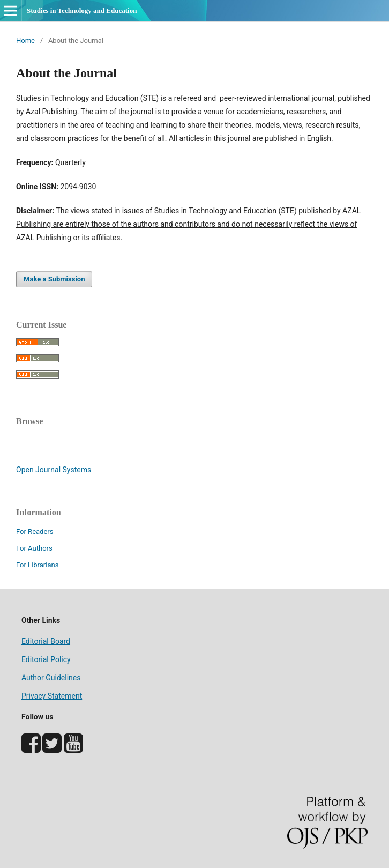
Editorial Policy (46, 659)
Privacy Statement (52, 696)
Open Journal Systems (54, 470)
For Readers (35, 532)
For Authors (34, 548)
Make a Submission (54, 279)
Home (25, 40)
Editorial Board (46, 641)
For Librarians (37, 565)
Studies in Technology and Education (82, 10)
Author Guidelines (51, 678)
